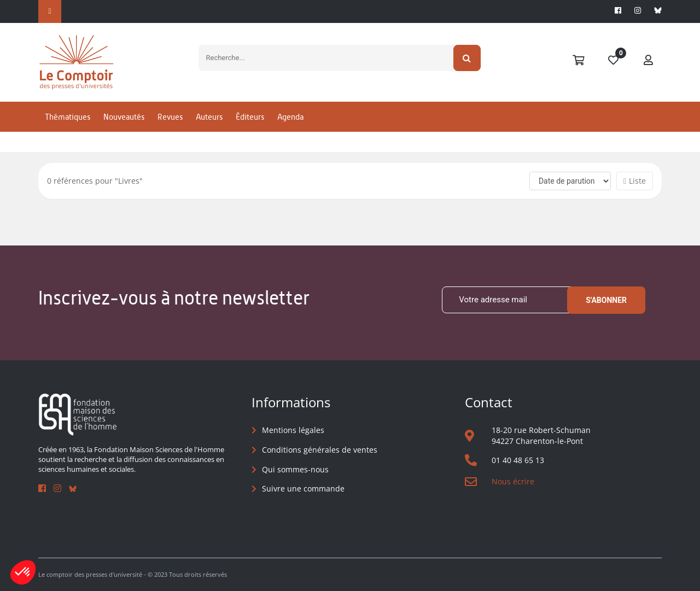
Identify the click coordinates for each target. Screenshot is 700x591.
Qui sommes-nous (295, 469)
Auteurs (209, 117)
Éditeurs (250, 117)
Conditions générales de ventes (320, 450)
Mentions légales (293, 430)
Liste (635, 181)
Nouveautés (124, 117)
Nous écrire (513, 481)
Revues (170, 117)
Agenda (290, 117)
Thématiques (68, 117)
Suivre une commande (303, 488)
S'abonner (606, 300)
